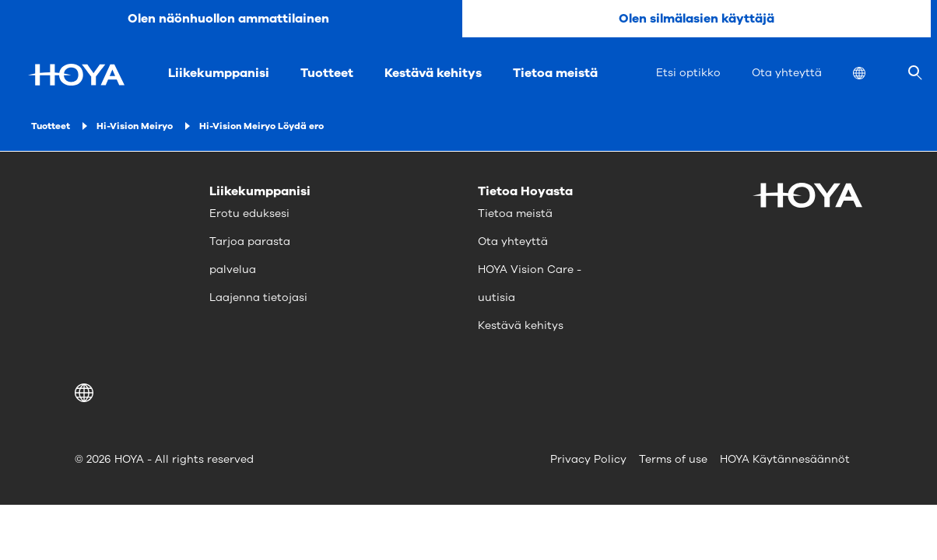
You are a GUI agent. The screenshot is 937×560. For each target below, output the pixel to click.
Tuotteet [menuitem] (327, 73)
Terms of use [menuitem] (673, 459)
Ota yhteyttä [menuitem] (787, 73)
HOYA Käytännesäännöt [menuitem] (785, 459)
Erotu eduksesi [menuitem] (249, 213)
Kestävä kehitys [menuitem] (433, 73)
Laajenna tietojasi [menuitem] (258, 297)
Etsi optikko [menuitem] (688, 73)
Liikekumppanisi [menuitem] (219, 73)
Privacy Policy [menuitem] (588, 459)
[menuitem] (872, 75)
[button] (87, 393)
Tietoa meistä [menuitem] (555, 73)
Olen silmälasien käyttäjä (697, 19)
